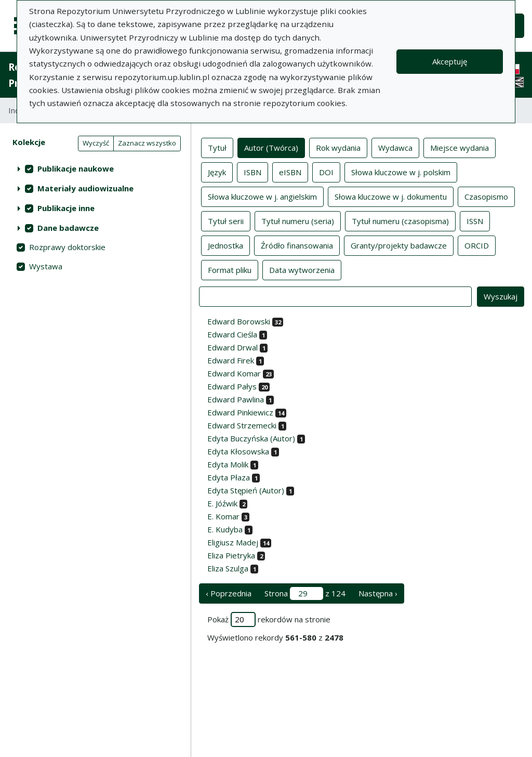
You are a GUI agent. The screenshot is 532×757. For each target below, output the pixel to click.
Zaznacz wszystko (147, 143)
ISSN (475, 220)
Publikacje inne (66, 208)
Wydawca (395, 147)
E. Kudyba (225, 529)
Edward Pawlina (236, 399)
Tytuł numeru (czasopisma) (400, 220)
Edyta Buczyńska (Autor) (251, 438)
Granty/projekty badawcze (399, 245)
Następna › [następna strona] (378, 593)
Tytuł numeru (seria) (298, 220)
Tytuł (217, 147)
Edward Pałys (232, 386)
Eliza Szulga (228, 568)
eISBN (290, 172)
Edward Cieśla (232, 334)
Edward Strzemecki (242, 425)
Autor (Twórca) (271, 147)
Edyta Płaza (229, 477)
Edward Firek (231, 360)
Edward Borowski (239, 321)
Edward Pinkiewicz (240, 412)
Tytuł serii (226, 220)
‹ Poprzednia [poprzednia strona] (229, 593)
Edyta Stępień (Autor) (246, 490)
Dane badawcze (68, 228)
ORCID (477, 245)
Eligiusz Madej (233, 542)
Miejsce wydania (460, 147)
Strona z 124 (305, 593)
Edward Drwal (232, 347)
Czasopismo (486, 196)
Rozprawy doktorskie (67, 247)
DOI (326, 172)
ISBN (252, 172)
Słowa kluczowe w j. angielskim (262, 196)
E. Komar (223, 516)
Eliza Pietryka (231, 555)
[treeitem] (95, 168)
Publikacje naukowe (76, 168)
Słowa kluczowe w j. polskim (401, 172)
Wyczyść (96, 143)
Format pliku (230, 269)
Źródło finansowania (297, 245)
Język (217, 172)
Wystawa (46, 266)
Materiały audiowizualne (85, 188)
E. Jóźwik (222, 503)
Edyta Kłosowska (238, 451)
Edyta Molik (228, 464)
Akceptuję (450, 61)
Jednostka (225, 245)
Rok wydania (338, 147)
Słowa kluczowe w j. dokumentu (391, 196)
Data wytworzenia (302, 269)
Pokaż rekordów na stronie (269, 619)
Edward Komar (234, 373)
